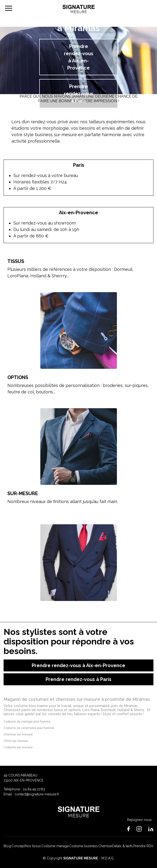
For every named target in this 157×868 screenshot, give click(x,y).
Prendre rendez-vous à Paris (79, 94)
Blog (7, 846)
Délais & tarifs (123, 846)
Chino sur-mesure (16, 741)
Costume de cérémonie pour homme (29, 728)
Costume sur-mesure (18, 747)
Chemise (105, 846)
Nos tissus (33, 846)
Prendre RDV (143, 846)
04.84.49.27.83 (34, 789)
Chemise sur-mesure (18, 734)
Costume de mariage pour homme (27, 722)
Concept (18, 846)
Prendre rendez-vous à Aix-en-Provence (79, 57)
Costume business (84, 846)
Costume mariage (55, 846)
